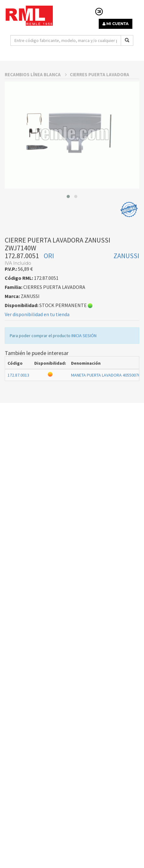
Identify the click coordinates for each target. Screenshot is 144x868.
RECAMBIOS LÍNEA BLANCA (36, 90)
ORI (49, 271)
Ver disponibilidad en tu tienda (37, 330)
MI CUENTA (116, 24)
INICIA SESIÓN (84, 351)
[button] (68, 212)
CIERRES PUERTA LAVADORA (100, 90)
